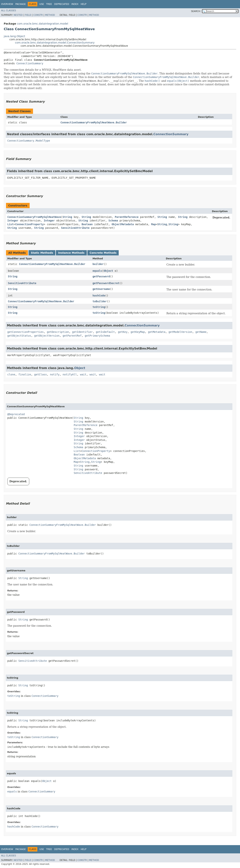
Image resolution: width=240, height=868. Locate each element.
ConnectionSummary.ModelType (29, 141)
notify (55, 374)
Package (21, 4)
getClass (40, 374)
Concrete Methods (103, 253)
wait (83, 374)
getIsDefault (105, 332)
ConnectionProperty (29, 224)
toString (99, 307)
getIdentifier (82, 332)
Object (108, 271)
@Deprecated (16, 414)
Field (28, 15)
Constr (38, 15)
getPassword (101, 276)
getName (201, 332)
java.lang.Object (14, 36)
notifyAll (70, 374)
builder (98, 264)
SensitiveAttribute (75, 228)
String (67, 217)
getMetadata (157, 332)
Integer (13, 221)
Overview (7, 4)
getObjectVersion (47, 336)
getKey (123, 332)
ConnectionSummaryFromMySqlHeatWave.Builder (94, 122)
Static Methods (42, 253)
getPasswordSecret (106, 283)
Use (42, 4)
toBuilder (100, 301)
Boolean (87, 224)
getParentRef (72, 336)
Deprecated (62, 4)
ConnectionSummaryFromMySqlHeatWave (34, 217)
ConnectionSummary (30, 63)
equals (97, 271)
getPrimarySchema (97, 336)
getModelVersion (180, 332)
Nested (18, 15)
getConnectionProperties (25, 332)
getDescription (58, 332)
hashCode (99, 296)
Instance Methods (71, 253)
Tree (49, 4)
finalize (25, 374)
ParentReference (127, 217)
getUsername (101, 289)
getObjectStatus (19, 336)
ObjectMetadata (123, 224)
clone (11, 374)
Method (50, 15)
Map (153, 224)
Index (75, 4)
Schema (113, 221)
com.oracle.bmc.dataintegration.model (42, 24)
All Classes (9, 11)
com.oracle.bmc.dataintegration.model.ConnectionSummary (55, 43)
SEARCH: (196, 11)
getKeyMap (138, 332)
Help (84, 4)
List (10, 224)
